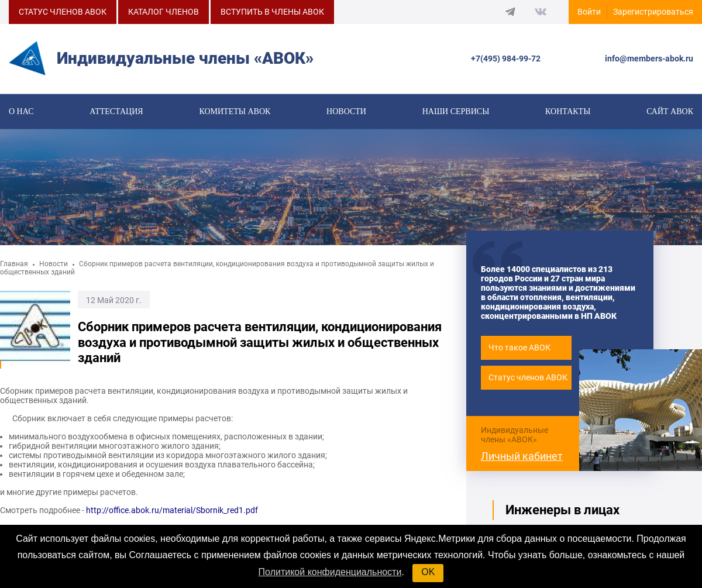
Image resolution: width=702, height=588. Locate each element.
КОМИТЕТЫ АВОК (235, 112)
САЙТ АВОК (670, 112)
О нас (21, 112)
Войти (589, 12)
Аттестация (116, 112)
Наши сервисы (456, 112)
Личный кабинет (522, 458)
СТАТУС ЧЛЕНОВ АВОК (63, 12)
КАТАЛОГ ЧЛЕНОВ (164, 12)
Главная (14, 266)
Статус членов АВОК (528, 380)
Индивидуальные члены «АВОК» (515, 436)
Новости (346, 112)
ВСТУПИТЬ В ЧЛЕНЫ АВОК (272, 12)
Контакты (568, 112)
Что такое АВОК (519, 350)
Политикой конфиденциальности (330, 572)
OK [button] (428, 572)
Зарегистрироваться (653, 12)
